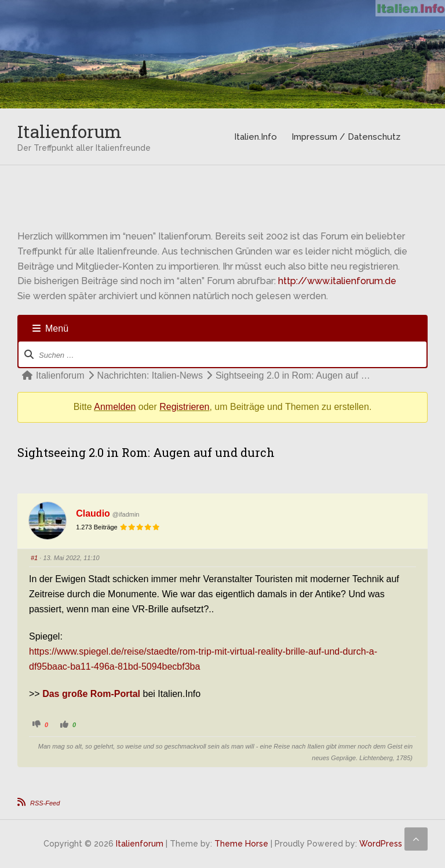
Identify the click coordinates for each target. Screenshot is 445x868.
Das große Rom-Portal (91, 694)
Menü (50, 328)
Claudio (93, 513)
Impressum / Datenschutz (346, 137)
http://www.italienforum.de (337, 281)
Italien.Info (256, 137)
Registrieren (184, 407)
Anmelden (115, 407)
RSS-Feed (45, 803)
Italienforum (70, 131)
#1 (34, 558)
